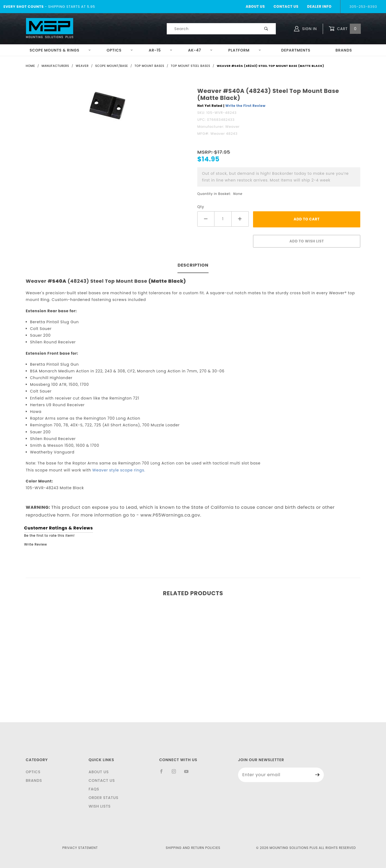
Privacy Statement (80, 848)
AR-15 (161, 50)
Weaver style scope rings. (119, 470)
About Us (255, 7)
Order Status (103, 798)
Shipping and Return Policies (193, 848)
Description (193, 265)
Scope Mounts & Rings (60, 50)
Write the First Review (246, 106)
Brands (344, 50)
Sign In (305, 29)
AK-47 (200, 50)
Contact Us (286, 7)
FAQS (94, 789)
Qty (201, 207)
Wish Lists (99, 806)
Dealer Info (319, 7)
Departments (296, 50)
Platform (245, 50)
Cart (345, 29)
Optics (120, 50)
